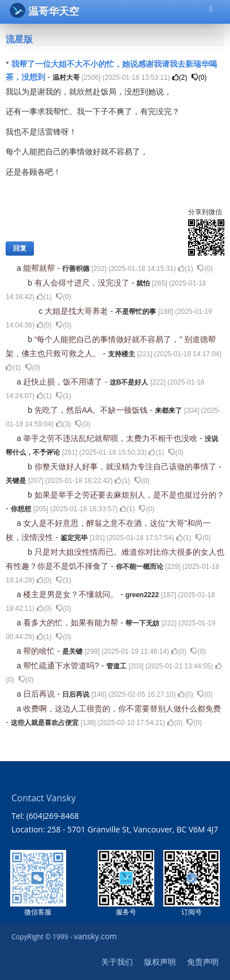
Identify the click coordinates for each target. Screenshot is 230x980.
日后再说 (40, 694)
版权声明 (160, 962)
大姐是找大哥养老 (77, 311)
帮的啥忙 (40, 651)
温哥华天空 (44, 10)
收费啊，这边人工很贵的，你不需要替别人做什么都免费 (122, 709)
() (180, 77)
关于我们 (117, 962)
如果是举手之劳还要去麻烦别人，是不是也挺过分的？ (129, 495)
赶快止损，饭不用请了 (64, 382)
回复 (20, 248)
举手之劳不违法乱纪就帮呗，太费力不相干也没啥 (111, 438)
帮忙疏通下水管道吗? (62, 666)
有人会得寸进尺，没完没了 (83, 283)
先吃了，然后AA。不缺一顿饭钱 (92, 410)
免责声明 (203, 962)
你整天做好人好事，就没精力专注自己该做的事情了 (127, 467)
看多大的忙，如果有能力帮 (72, 623)
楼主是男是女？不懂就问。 (72, 594)
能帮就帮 (40, 268)
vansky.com (96, 936)
